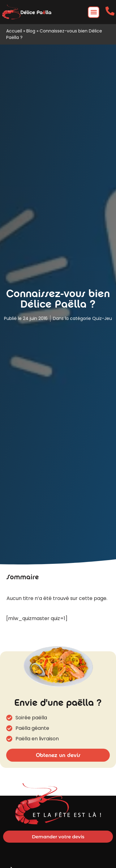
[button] (94, 12)
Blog (31, 31)
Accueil (14, 31)
